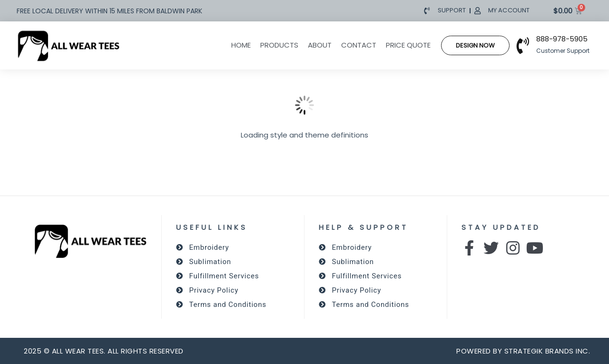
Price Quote (408, 45)
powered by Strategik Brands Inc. (523, 351)
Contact (359, 45)
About (320, 45)
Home (241, 45)
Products (279, 45)
